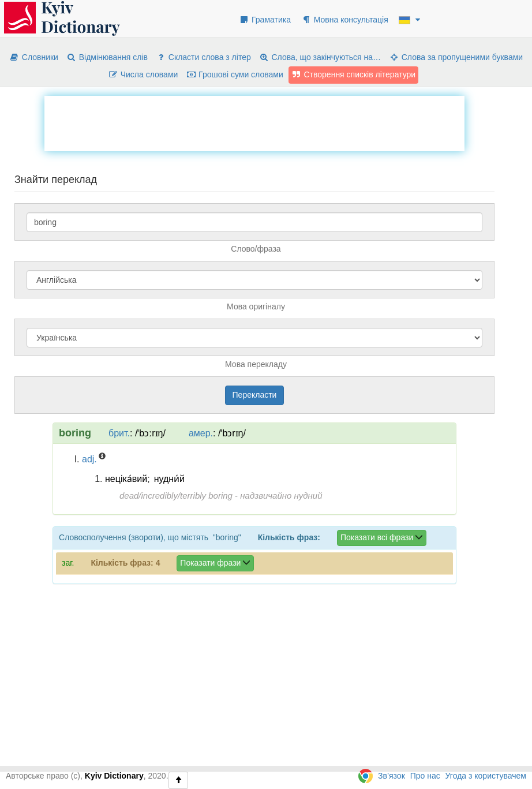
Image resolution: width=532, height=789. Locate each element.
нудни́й (169, 479)
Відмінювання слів (107, 57)
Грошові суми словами (235, 74)
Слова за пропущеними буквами (456, 57)
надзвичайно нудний (281, 496)
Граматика (265, 20)
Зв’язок (391, 776)
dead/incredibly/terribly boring (176, 496)
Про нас (425, 776)
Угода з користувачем (486, 776)
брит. (119, 433)
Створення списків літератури (354, 74)
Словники (34, 57)
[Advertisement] (254, 122)
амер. (201, 433)
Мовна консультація (345, 20)
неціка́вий (126, 479)
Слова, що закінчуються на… (320, 57)
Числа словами (143, 74)
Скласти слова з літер (203, 57)
